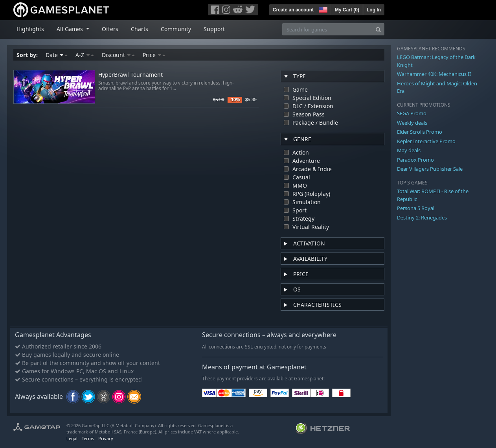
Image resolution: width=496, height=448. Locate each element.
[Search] (378, 29)
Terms (88, 438)
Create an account (293, 10)
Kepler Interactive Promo (426, 141)
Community (176, 29)
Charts (140, 29)
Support (214, 29)
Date (57, 55)
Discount (118, 55)
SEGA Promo (412, 113)
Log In (374, 10)
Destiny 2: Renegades (422, 218)
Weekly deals (412, 123)
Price (154, 55)
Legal (72, 438)
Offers (110, 29)
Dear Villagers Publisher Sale (430, 169)
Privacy (106, 438)
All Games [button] (71, 29)
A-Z (85, 55)
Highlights (30, 29)
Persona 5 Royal (416, 208)
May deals (409, 150)
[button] (322, 9)
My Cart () (347, 10)
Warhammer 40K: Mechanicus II (434, 74)
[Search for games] (327, 29)
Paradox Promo (415, 160)
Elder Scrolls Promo (420, 132)
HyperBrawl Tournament (130, 75)
